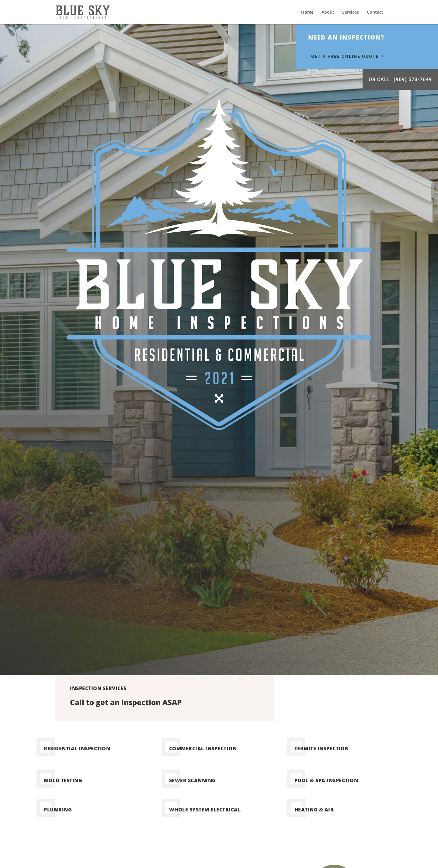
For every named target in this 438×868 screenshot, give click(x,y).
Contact (375, 12)
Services (351, 12)
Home (307, 12)
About (328, 12)
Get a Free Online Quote (345, 56)
